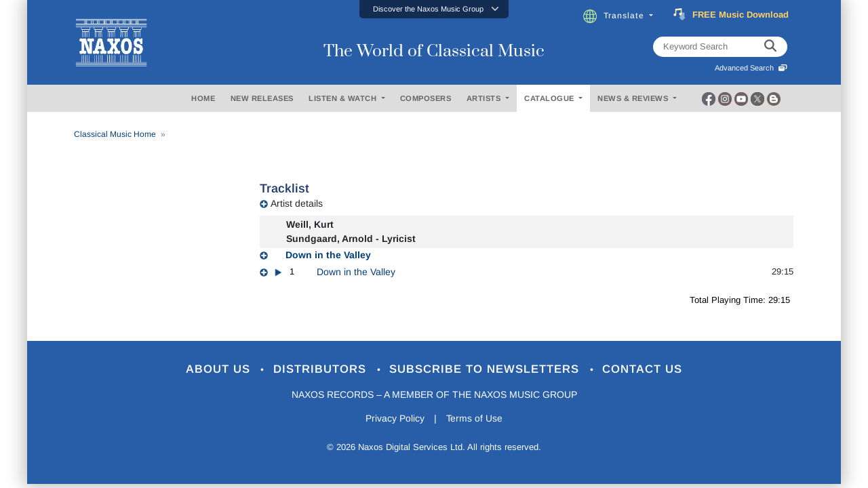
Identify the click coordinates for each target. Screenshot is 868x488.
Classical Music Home (115, 134)
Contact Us (644, 370)
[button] (434, 9)
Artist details (297, 203)
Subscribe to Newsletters (487, 370)
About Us (219, 370)
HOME (203, 98)
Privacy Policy (395, 419)
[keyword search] (770, 47)
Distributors (322, 370)
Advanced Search (751, 68)
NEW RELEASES (262, 98)
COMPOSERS (426, 98)
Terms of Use (475, 419)
